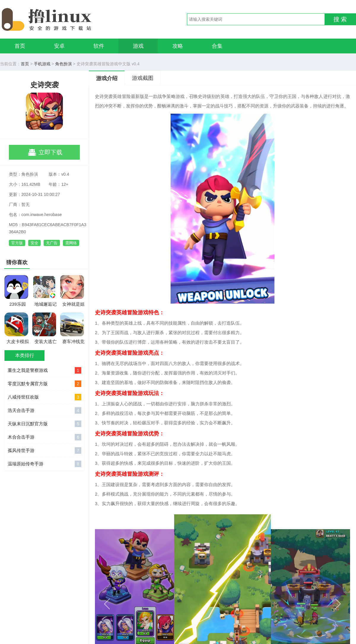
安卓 (59, 46)
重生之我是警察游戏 (44, 370)
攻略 (178, 46)
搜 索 (340, 19)
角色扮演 (63, 64)
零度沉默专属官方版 (44, 384)
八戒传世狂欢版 (44, 397)
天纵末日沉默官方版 (44, 424)
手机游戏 (42, 64)
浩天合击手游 (44, 410)
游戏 (138, 46)
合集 (217, 46)
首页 (20, 46)
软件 (99, 46)
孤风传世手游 (44, 451)
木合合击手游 (44, 437)
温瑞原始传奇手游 (44, 464)
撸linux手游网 (68, 19)
